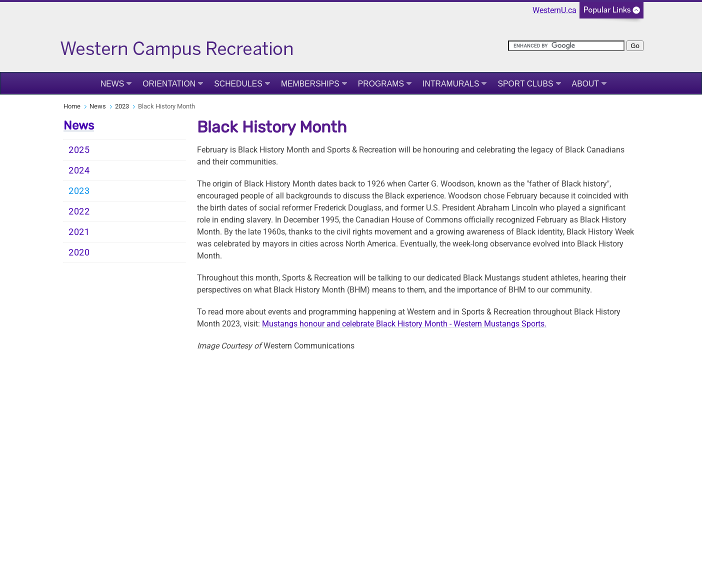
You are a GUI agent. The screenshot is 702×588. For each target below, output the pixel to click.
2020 (79, 252)
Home (72, 106)
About (586, 84)
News (112, 84)
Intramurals (451, 84)
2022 (79, 211)
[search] (566, 46)
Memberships (310, 84)
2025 (79, 150)
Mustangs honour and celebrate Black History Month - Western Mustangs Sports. (404, 324)
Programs (381, 84)
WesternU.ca (554, 10)
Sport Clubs (525, 84)
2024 (79, 170)
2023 (122, 106)
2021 (79, 232)
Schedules (238, 84)
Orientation (169, 84)
